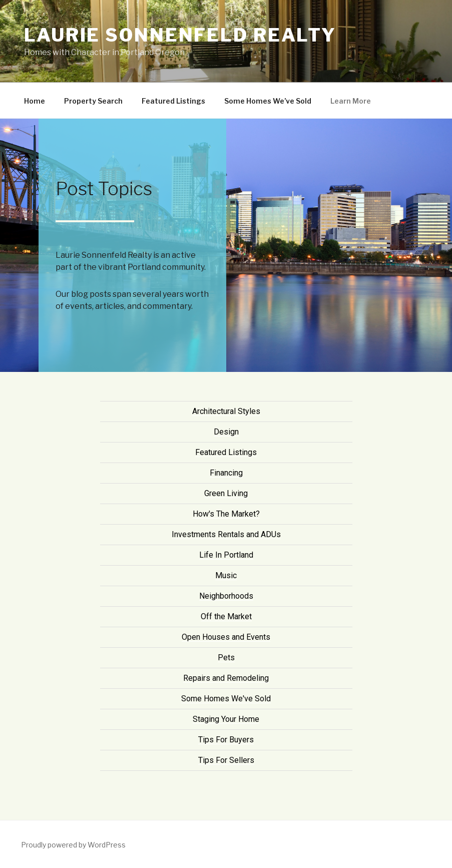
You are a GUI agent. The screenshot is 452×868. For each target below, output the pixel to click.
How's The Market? (226, 514)
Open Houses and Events (226, 637)
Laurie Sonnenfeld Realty (180, 35)
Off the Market (226, 616)
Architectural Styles (226, 411)
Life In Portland (226, 555)
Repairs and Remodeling (226, 678)
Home (35, 101)
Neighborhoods (226, 596)
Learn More (351, 101)
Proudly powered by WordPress (73, 845)
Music (226, 575)
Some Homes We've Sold (226, 699)
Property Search (93, 101)
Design (226, 432)
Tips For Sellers (226, 760)
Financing (226, 473)
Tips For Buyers (226, 740)
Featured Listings (173, 101)
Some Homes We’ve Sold (268, 101)
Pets (226, 658)
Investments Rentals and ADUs (226, 534)
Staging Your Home (226, 719)
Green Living (226, 493)
